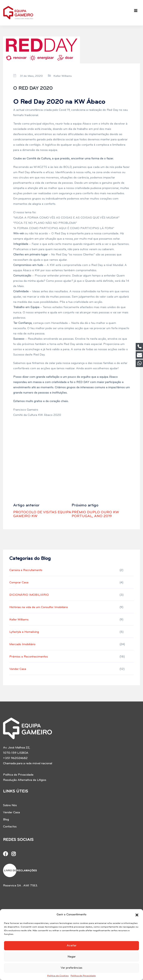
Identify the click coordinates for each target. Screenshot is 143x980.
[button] (137, 915)
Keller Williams (63, 76)
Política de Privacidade (83, 976)
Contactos (10, 827)
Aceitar (72, 946)
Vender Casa (18, 669)
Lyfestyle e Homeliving (24, 632)
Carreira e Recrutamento (26, 570)
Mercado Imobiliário (22, 644)
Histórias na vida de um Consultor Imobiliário (39, 607)
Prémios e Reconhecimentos (29, 657)
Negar (72, 957)
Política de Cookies (58, 976)
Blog (6, 820)
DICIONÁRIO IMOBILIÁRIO (29, 595)
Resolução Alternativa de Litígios (25, 780)
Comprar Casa (19, 583)
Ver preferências (71, 968)
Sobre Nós (10, 805)
